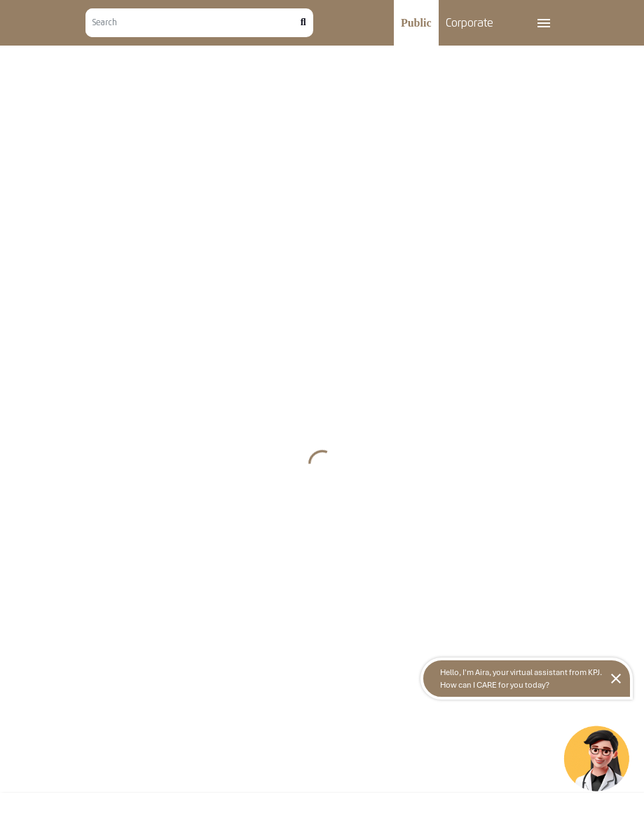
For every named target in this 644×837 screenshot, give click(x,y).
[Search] (193, 23)
